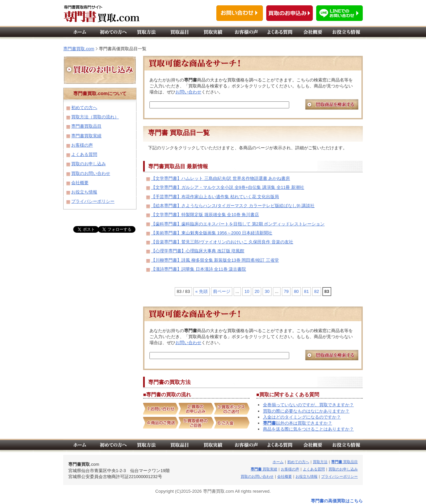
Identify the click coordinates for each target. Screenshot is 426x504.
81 (307, 291)
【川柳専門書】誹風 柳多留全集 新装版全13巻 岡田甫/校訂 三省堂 (215, 260)
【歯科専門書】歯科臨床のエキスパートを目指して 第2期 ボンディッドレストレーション (238, 224)
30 (267, 291)
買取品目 (344, 462)
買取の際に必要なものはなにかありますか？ (306, 411)
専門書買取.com (79, 49)
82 (317, 291)
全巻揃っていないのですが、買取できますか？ (308, 405)
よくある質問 (84, 154)
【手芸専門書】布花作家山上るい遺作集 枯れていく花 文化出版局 (215, 197)
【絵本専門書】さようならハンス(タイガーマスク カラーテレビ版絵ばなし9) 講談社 (233, 206)
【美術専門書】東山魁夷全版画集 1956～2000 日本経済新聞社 (212, 233)
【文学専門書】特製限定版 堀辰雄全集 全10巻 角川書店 (205, 215)
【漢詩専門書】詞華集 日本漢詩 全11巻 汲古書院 (199, 269)
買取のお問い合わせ (91, 173)
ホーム (278, 462)
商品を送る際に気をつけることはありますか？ (308, 429)
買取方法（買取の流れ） (95, 117)
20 (257, 291)
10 (247, 291)
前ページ (222, 291)
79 (286, 291)
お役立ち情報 (84, 192)
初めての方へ (84, 108)
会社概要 (80, 183)
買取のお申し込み (89, 164)
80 (296, 291)
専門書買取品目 (86, 126)
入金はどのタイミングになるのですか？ (302, 417)
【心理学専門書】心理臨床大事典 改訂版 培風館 (198, 251)
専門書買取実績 (86, 136)
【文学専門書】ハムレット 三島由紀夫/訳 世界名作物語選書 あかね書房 (220, 178)
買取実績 (264, 469)
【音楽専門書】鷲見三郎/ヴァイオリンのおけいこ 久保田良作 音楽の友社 (222, 242)
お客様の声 (82, 145)
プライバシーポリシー (93, 201)
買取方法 (320, 462)
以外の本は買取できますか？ (298, 423)
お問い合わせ (188, 92)
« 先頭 (202, 291)
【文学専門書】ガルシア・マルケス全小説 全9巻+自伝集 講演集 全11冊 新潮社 (228, 187)
